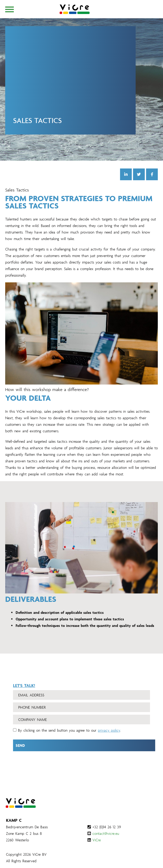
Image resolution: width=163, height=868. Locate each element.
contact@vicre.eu (106, 833)
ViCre (97, 840)
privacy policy (109, 735)
